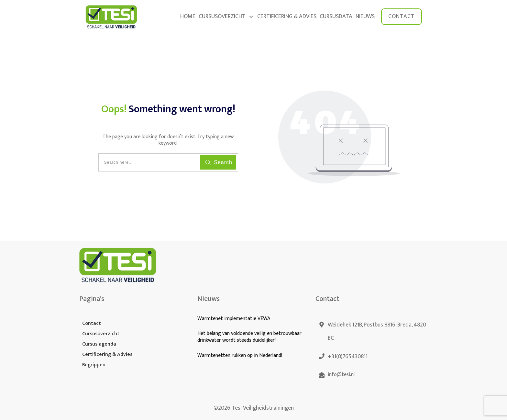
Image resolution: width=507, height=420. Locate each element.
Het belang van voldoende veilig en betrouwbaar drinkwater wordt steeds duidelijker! (249, 337)
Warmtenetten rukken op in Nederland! (240, 355)
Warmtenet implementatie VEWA (234, 319)
